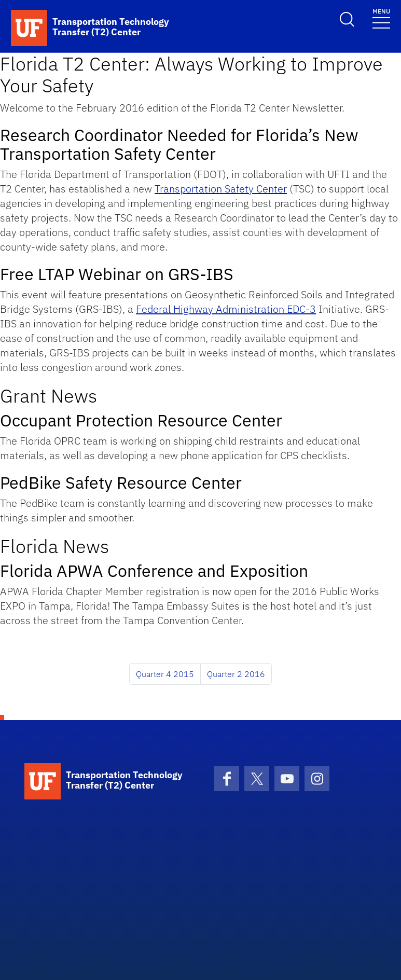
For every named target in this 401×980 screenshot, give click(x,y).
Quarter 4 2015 (165, 674)
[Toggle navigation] (381, 18)
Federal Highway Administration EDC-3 (226, 309)
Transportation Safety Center (221, 189)
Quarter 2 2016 (236, 674)
